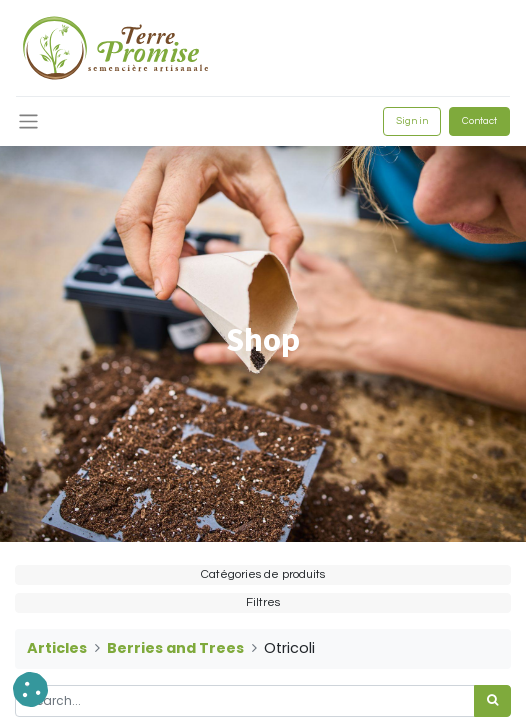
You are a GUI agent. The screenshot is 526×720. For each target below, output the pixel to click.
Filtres (263, 602)
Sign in (412, 121)
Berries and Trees (175, 648)
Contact (479, 121)
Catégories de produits (263, 574)
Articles (57, 648)
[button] (30, 689)
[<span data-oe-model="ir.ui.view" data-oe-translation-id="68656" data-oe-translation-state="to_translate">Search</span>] (492, 701)
